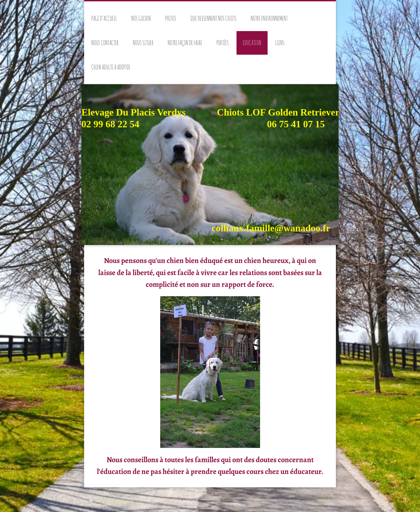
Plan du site (126, 501)
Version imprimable (104, 501)
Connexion (324, 500)
